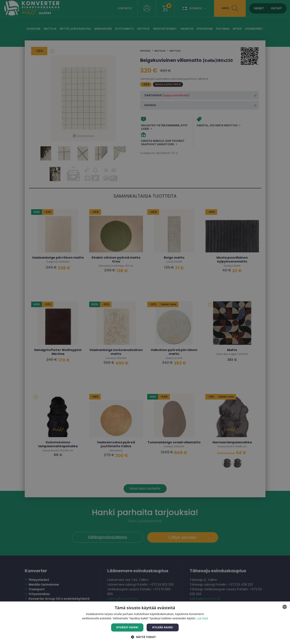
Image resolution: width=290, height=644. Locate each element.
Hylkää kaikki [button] (163, 627)
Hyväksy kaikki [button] (127, 627)
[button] (145, 637)
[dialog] (145, 322)
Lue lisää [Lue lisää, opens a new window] (202, 618)
